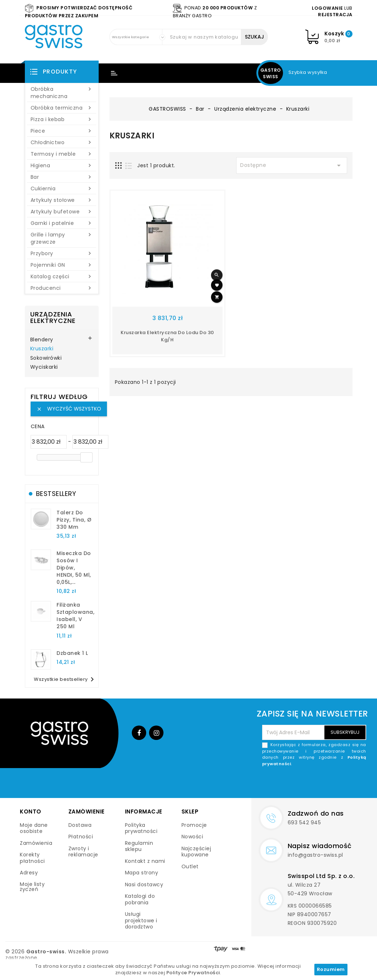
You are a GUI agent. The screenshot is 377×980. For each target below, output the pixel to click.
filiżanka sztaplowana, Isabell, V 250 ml (75, 615)
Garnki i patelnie (62, 223)
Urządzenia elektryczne (53, 317)
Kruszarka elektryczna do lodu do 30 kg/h (167, 336)
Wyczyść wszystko (69, 409)
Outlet (190, 866)
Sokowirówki (46, 358)
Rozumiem (331, 969)
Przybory (62, 253)
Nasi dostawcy (144, 884)
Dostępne (292, 165)
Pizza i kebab (62, 119)
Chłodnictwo (62, 142)
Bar (62, 177)
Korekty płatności (32, 858)
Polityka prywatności (141, 828)
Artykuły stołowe (62, 200)
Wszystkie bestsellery (65, 679)
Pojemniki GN (62, 265)
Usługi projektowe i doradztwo (141, 920)
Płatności (81, 837)
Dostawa (80, 825)
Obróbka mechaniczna (62, 93)
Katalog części (62, 276)
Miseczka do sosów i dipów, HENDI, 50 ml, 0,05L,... (74, 567)
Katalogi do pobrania (140, 899)
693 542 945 (304, 822)
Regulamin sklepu (139, 846)
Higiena (62, 165)
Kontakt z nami (145, 861)
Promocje (194, 825)
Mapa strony (142, 873)
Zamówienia (36, 843)
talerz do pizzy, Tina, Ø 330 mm (74, 520)
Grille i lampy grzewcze (62, 238)
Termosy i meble (62, 154)
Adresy (29, 873)
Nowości (192, 837)
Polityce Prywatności (193, 973)
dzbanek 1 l (72, 653)
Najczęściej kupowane (196, 852)
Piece (62, 131)
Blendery (42, 340)
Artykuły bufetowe (62, 212)
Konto (31, 812)
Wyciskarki (44, 367)
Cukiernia (62, 189)
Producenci (62, 288)
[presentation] (311, 784)
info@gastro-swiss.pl (315, 855)
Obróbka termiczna (62, 108)
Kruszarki (42, 349)
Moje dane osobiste (34, 828)
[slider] (86, 457)
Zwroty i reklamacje (83, 852)
